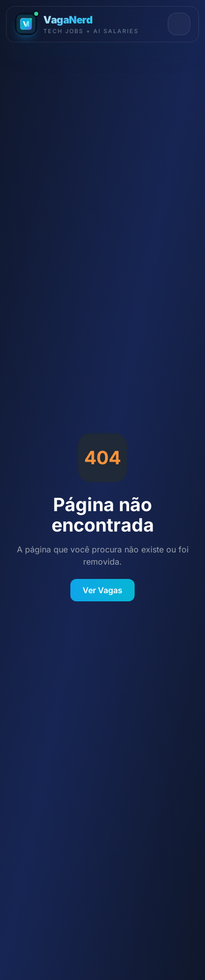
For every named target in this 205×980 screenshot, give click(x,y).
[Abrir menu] (179, 24)
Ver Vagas (102, 590)
